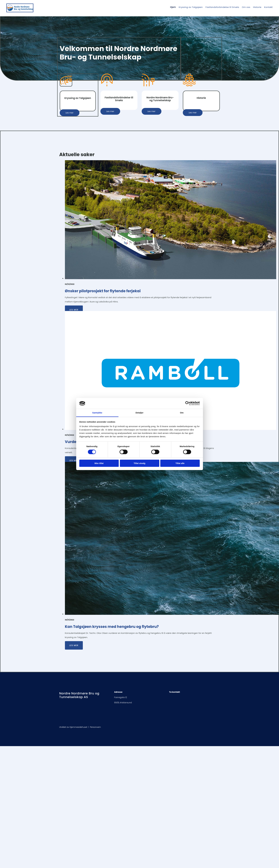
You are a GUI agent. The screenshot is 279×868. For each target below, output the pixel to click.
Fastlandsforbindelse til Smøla (222, 7)
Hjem (173, 7)
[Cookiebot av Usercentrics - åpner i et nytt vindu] (187, 403)
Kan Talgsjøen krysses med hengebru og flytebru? (112, 627)
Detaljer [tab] (140, 413)
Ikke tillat (99, 463)
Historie (257, 7)
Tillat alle (180, 463)
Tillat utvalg (139, 463)
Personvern (95, 727)
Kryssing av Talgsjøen (191, 7)
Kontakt (268, 7)
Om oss (246, 7)
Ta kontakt (174, 692)
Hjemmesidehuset (78, 727)
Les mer (74, 310)
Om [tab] (182, 413)
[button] (70, 113)
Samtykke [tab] (97, 413)
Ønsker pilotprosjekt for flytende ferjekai (103, 291)
